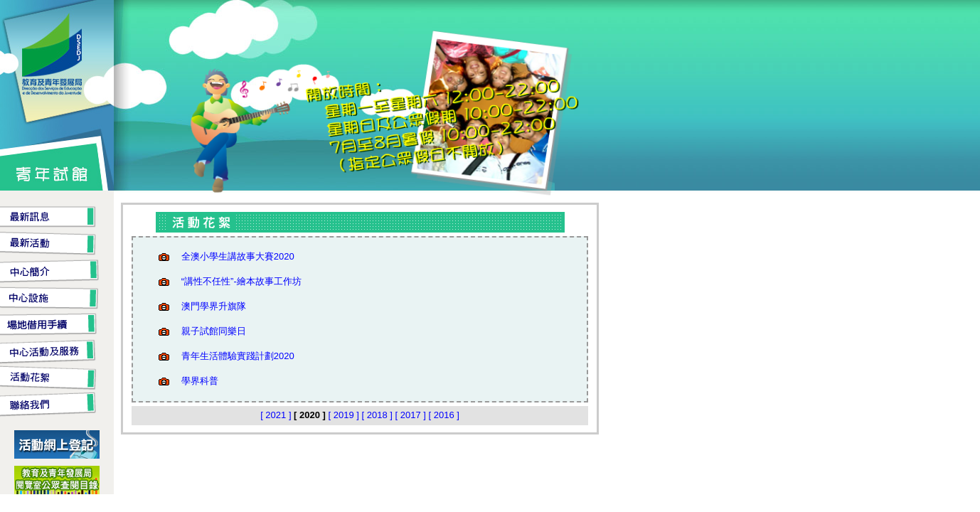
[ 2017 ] (412, 415)
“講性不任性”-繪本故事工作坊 (241, 281)
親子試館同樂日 (214, 331)
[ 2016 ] (444, 415)
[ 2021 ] (277, 415)
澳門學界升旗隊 (214, 306)
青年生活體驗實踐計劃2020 (238, 356)
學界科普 (200, 381)
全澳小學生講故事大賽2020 (238, 256)
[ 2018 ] (379, 415)
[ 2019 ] (345, 415)
